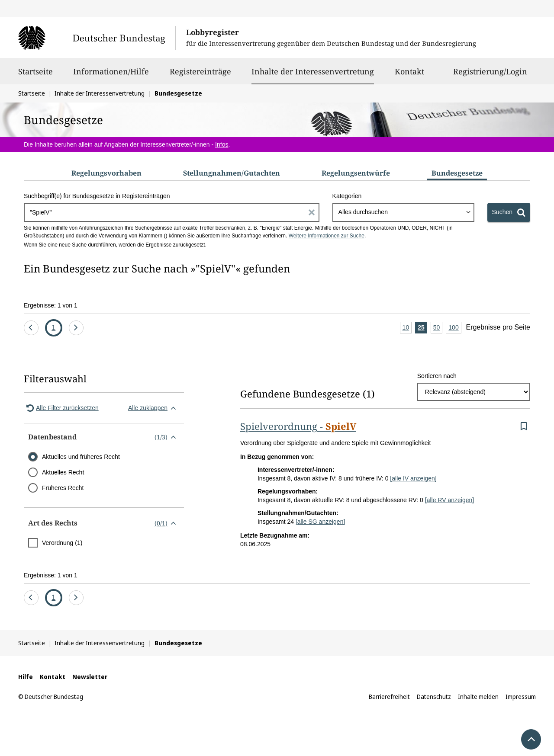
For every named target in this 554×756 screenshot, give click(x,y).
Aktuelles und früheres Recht (81, 457)
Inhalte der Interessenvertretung (313, 71)
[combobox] (403, 212)
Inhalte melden (478, 697)
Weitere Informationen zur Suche (327, 236)
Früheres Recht (63, 488)
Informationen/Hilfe (111, 75)
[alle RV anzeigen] (449, 500)
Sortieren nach (437, 376)
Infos (222, 144)
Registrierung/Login (490, 75)
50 (438, 328)
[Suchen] (509, 212)
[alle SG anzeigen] (320, 522)
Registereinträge (200, 75)
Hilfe (26, 677)
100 (455, 328)
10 (407, 328)
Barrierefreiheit (389, 697)
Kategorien (347, 196)
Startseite (35, 75)
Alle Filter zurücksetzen (61, 408)
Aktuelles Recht (63, 472)
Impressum (521, 697)
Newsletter (90, 677)
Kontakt (409, 75)
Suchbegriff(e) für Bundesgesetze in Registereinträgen (97, 196)
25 (422, 328)
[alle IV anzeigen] (413, 478)
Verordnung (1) (62, 543)
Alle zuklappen (154, 408)
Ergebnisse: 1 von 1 (51, 305)
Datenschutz (434, 697)
